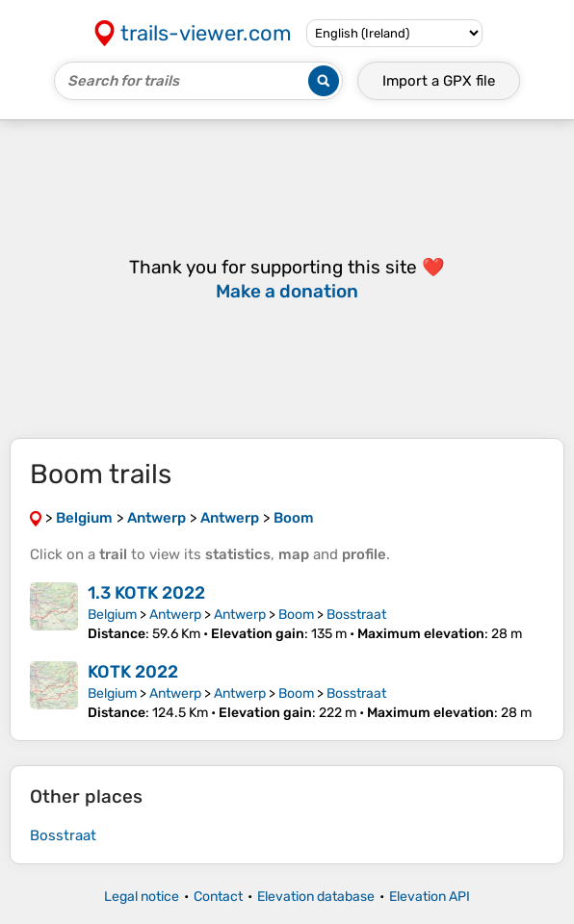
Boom (296, 615)
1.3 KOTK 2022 (146, 593)
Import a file (439, 81)
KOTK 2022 (133, 672)
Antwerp (175, 615)
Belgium (112, 615)
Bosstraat (356, 615)
